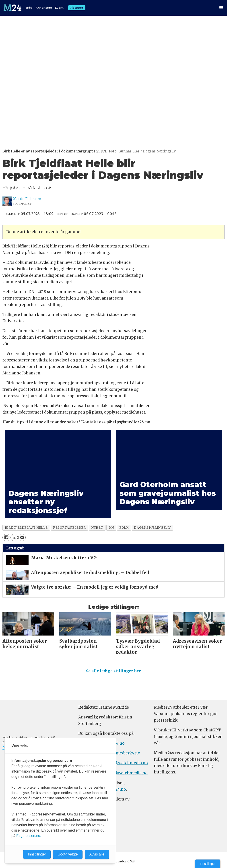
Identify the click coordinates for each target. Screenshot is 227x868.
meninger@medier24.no (117, 753)
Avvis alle (97, 854)
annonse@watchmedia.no (123, 763)
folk (124, 528)
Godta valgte (68, 854)
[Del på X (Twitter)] (14, 537)
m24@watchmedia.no (126, 773)
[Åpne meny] (221, 8)
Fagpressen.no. (29, 836)
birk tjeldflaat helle (26, 528)
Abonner (77, 8)
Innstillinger (208, 864)
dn (111, 528)
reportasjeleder (69, 528)
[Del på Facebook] (6, 537)
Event (59, 8)
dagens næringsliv (152, 528)
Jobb (29, 8)
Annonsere (44, 8)
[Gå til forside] (12, 8)
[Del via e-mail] (22, 537)
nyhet (97, 528)
